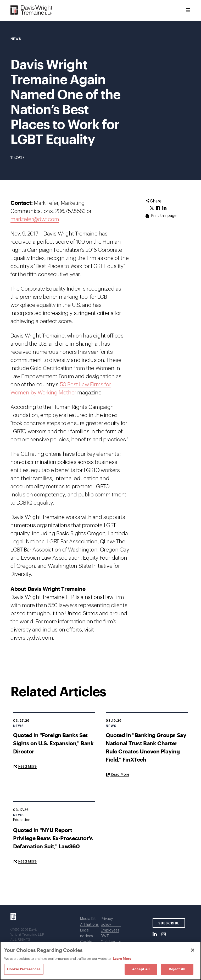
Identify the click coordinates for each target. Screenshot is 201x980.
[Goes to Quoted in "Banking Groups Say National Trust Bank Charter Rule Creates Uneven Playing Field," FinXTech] (118, 774)
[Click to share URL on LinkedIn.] (164, 208)
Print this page (163, 216)
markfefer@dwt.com (35, 219)
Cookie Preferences (24, 969)
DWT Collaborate (111, 939)
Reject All (177, 969)
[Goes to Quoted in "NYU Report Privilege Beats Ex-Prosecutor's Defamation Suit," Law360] (25, 861)
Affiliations (89, 925)
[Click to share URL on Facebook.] (158, 208)
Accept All (141, 969)
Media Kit (88, 919)
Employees (110, 930)
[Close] (193, 950)
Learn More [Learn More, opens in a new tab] (122, 958)
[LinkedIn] (155, 934)
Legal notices (86, 933)
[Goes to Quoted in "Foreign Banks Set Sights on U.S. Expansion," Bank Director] (25, 766)
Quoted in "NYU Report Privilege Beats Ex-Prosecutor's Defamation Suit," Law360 (53, 838)
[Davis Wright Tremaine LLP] (32, 10)
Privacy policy (107, 922)
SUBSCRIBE (169, 923)
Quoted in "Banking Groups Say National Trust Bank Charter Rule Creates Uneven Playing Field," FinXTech (146, 747)
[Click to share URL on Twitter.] (152, 208)
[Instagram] (164, 934)
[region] (100, 961)
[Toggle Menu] (188, 10)
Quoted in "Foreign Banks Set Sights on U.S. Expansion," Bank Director (53, 743)
